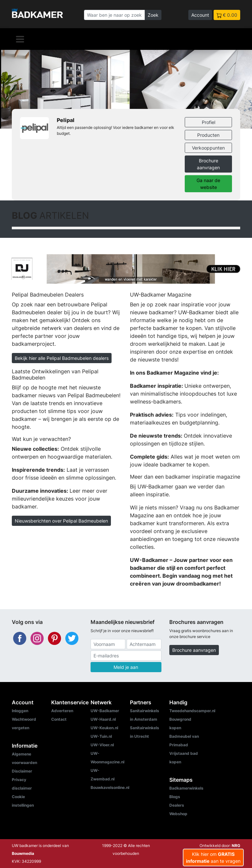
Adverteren (62, 711)
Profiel (209, 122)
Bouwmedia (23, 853)
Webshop (178, 814)
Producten (208, 135)
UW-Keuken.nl (104, 728)
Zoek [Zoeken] (153, 15)
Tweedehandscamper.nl (192, 711)
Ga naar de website (208, 184)
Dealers (177, 805)
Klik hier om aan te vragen (213, 858)
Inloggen (20, 711)
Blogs (175, 797)
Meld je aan (126, 667)
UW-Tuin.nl (101, 736)
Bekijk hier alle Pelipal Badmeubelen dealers (62, 358)
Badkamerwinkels (186, 788)
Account (200, 15)
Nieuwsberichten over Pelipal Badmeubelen (61, 521)
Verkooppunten (208, 148)
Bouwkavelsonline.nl (110, 787)
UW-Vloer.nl (102, 745)
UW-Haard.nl (103, 719)
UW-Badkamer (105, 711)
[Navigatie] (20, 39)
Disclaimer (22, 771)
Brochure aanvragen (208, 164)
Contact (59, 719)
